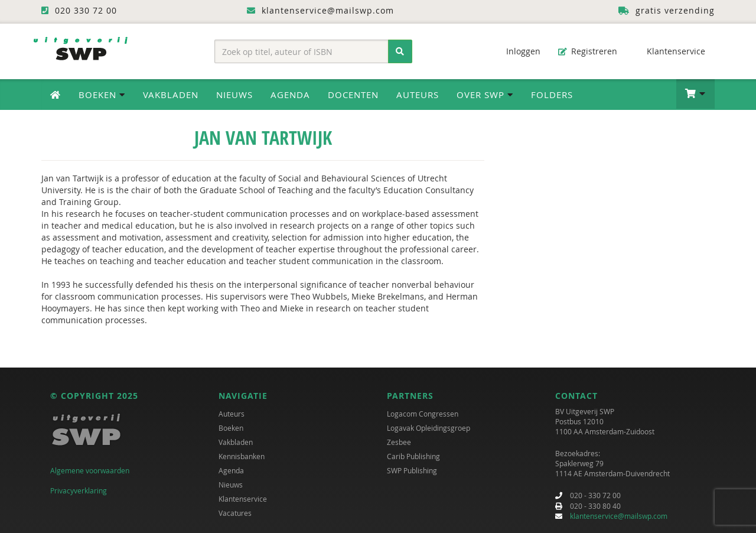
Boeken (231, 428)
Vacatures (235, 513)
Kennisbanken (242, 456)
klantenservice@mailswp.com (619, 516)
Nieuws (234, 95)
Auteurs (418, 95)
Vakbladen (171, 95)
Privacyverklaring (79, 490)
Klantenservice (670, 51)
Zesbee (399, 442)
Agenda (290, 95)
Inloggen (517, 51)
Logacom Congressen (423, 414)
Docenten (353, 95)
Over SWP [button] (485, 95)
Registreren (588, 51)
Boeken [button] (102, 95)
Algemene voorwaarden (90, 470)
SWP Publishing (412, 470)
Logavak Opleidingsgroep (428, 428)
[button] (695, 94)
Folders (552, 95)
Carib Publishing (413, 456)
